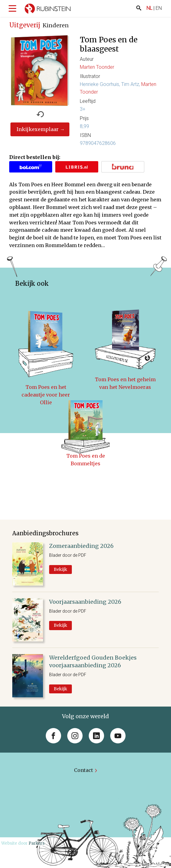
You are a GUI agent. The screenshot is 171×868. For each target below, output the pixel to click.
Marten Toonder (97, 67)
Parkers (37, 843)
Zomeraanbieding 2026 (81, 546)
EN (159, 8)
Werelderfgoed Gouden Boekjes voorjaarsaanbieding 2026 (93, 661)
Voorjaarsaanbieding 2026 (85, 602)
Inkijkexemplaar (38, 129)
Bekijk (60, 569)
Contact (84, 770)
